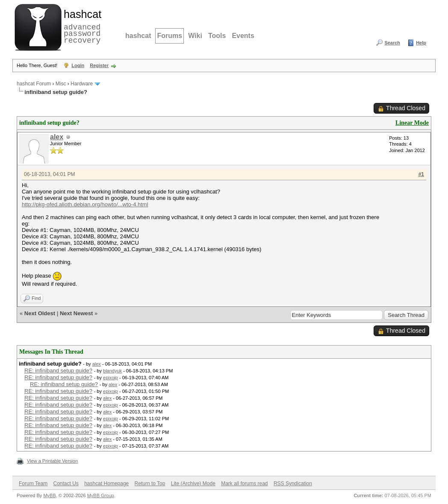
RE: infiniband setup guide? (58, 371)
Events (243, 36)
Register (99, 65)
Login (78, 65)
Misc (61, 84)
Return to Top (150, 483)
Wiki (195, 36)
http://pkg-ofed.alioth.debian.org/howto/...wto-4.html (85, 204)
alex (57, 137)
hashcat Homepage (106, 483)
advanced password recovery (81, 26)
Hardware (82, 84)
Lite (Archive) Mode (193, 483)
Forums (169, 36)
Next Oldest (40, 313)
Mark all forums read (244, 483)
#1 (421, 174)
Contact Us (66, 483)
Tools (217, 36)
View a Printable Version (52, 461)
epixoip (111, 378)
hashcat (138, 36)
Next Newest (76, 313)
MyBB (49, 495)
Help (421, 43)
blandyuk (112, 371)
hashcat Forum (34, 84)
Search (392, 43)
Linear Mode (412, 123)
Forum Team (33, 483)
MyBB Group (101, 495)
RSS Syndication (293, 483)
